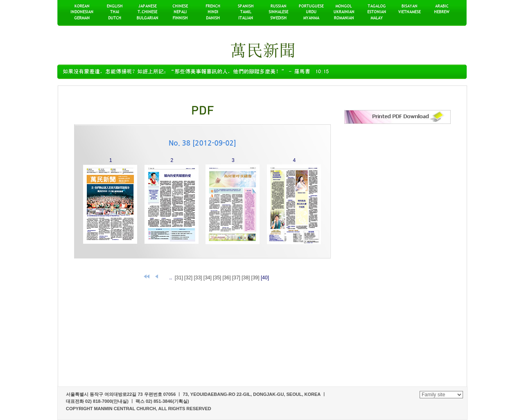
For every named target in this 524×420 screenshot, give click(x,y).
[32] (188, 278)
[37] (236, 278)
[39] (255, 278)
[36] (227, 278)
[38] (246, 278)
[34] (208, 278)
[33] (198, 278)
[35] (217, 278)
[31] (179, 278)
